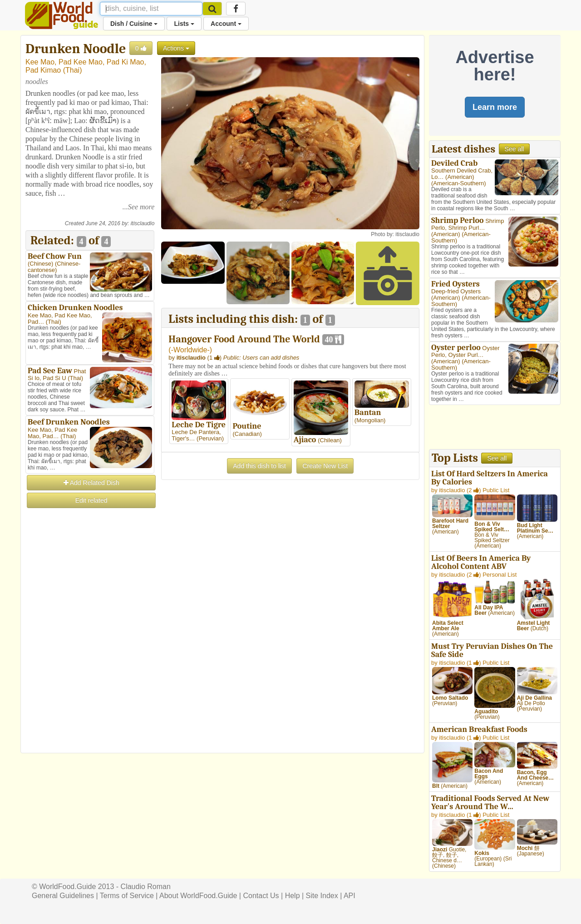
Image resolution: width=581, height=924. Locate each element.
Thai (72, 70)
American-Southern (458, 183)
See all (515, 149)
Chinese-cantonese (54, 267)
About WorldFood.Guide (198, 896)
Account (226, 24)
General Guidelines (63, 896)
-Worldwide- (190, 350)
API (350, 896)
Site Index (322, 896)
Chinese (40, 264)
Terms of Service (127, 896)
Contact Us (261, 896)
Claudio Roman (146, 887)
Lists (184, 24)
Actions (176, 48)
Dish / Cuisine (134, 24)
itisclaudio (143, 223)
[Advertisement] (90, 646)
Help (293, 896)
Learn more (495, 107)
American (460, 177)
